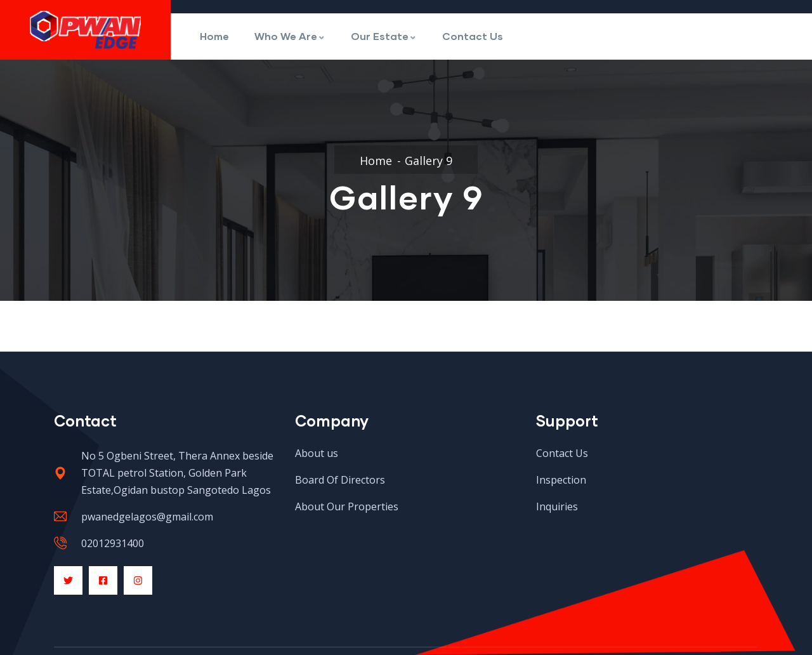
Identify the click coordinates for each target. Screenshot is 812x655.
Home (214, 36)
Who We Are (290, 36)
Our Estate (384, 36)
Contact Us (473, 36)
